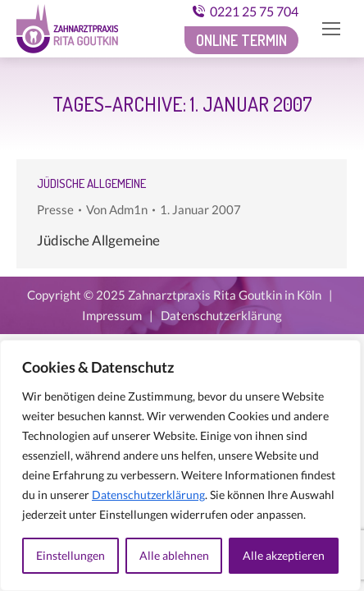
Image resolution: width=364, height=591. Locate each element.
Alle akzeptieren (284, 555)
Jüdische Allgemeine (91, 183)
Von (117, 209)
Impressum (112, 315)
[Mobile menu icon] (331, 29)
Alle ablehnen (174, 555)
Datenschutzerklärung (148, 495)
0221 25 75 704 (245, 11)
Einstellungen (71, 555)
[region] (180, 465)
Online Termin (241, 40)
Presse (55, 209)
